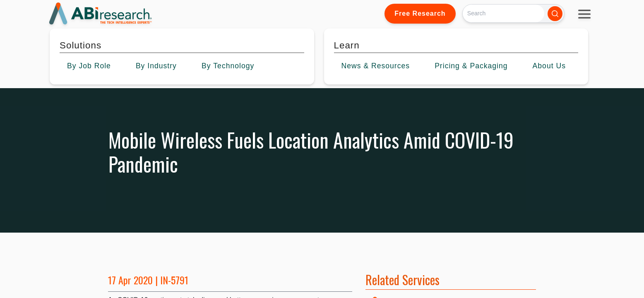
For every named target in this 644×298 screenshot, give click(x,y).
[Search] (503, 13)
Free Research (420, 13)
